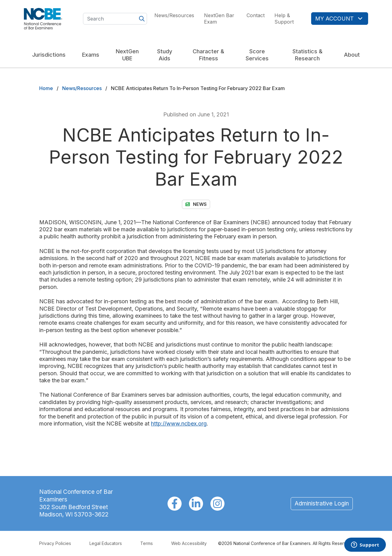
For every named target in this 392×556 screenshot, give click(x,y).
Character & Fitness (208, 55)
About (352, 55)
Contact (256, 15)
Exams (91, 55)
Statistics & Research (307, 55)
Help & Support (284, 19)
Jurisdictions (49, 55)
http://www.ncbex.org (179, 424)
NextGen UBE (127, 55)
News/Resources (174, 15)
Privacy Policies (55, 543)
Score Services (257, 55)
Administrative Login (322, 503)
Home (46, 88)
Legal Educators (106, 543)
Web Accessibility (189, 543)
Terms (147, 543)
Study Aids (165, 55)
